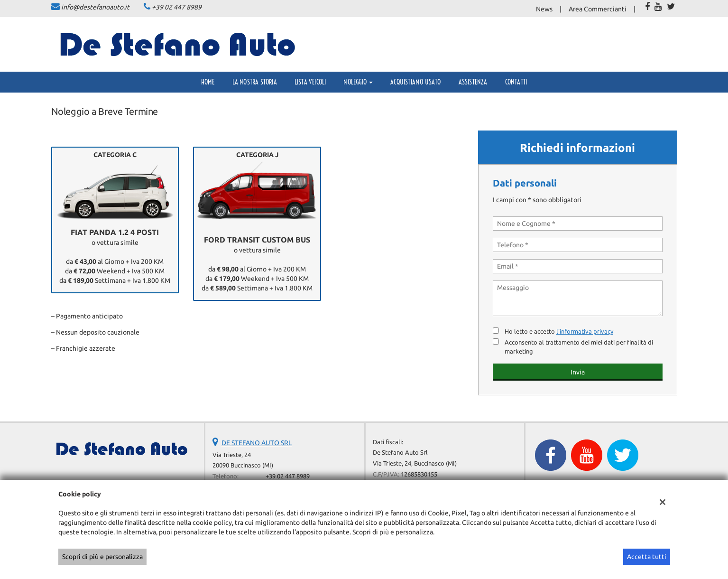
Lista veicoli (310, 82)
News (544, 9)
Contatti (516, 82)
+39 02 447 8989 (177, 7)
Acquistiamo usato (415, 82)
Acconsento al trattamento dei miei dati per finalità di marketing (579, 347)
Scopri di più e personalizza (102, 557)
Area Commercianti (598, 9)
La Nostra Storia (255, 82)
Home (208, 82)
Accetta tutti (647, 557)
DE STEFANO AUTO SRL (257, 443)
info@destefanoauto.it (95, 7)
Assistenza (473, 82)
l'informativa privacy (585, 332)
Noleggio (358, 82)
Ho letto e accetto (559, 332)
